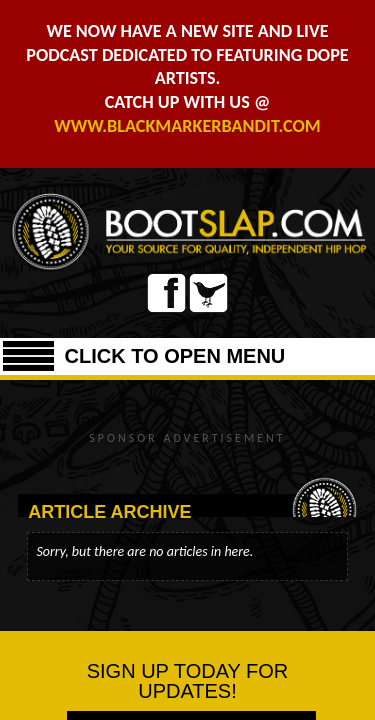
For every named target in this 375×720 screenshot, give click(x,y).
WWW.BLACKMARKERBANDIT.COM (187, 126)
